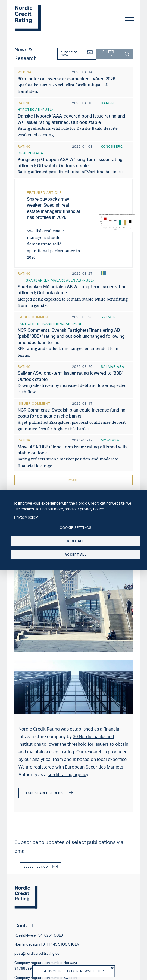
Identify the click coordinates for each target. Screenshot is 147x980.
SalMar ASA (112, 367)
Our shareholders (49, 793)
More (73, 480)
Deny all (76, 541)
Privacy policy (26, 517)
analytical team (48, 759)
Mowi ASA (110, 440)
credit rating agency (68, 774)
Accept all (76, 554)
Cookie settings (76, 528)
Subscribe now (77, 54)
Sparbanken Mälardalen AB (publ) (60, 280)
